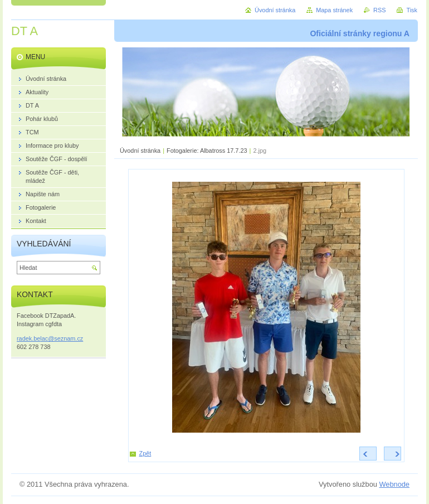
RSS (379, 10)
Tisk (412, 10)
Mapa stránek (334, 10)
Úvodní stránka (140, 151)
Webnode (394, 484)
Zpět (145, 453)
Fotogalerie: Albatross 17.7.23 (207, 151)
